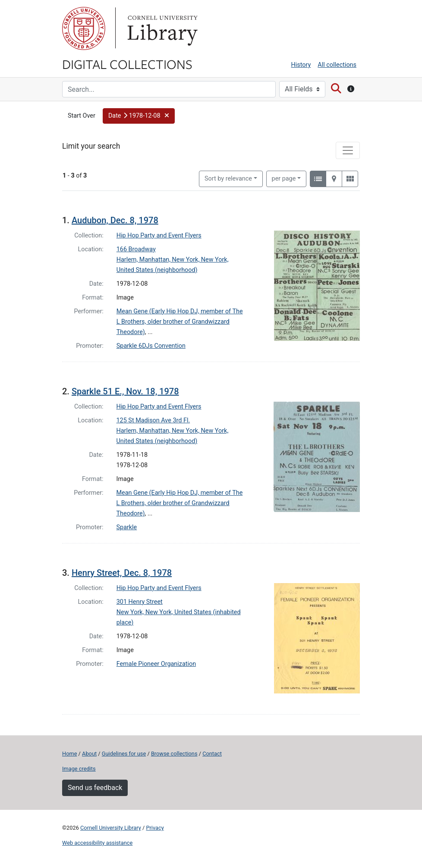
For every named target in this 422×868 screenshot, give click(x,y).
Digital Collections (127, 64)
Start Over (82, 116)
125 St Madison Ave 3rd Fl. (153, 420)
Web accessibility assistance (97, 843)
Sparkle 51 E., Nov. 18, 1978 (125, 391)
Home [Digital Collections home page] (69, 754)
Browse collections (174, 754)
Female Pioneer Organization (156, 664)
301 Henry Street (140, 602)
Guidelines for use (124, 754)
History (301, 65)
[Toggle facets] (348, 150)
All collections (337, 65)
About (89, 754)
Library (161, 28)
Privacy (155, 828)
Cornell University (84, 28)
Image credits (79, 769)
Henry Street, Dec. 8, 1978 (122, 573)
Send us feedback (95, 788)
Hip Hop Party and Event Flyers (159, 236)
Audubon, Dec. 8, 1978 (115, 220)
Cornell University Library (111, 828)
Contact (212, 754)
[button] (139, 116)
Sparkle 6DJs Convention (151, 346)
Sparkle (127, 527)
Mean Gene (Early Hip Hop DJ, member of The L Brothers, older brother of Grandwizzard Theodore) (180, 322)
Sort (228, 179)
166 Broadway (136, 249)
